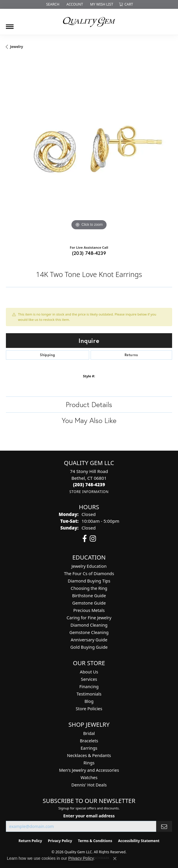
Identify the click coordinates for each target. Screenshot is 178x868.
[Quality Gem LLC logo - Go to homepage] (89, 22)
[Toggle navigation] (10, 24)
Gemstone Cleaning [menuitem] (89, 632)
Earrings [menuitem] (89, 748)
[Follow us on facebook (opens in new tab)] (85, 539)
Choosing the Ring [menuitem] (89, 588)
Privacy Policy (60, 841)
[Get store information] (89, 492)
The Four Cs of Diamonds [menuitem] (89, 574)
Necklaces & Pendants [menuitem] (89, 755)
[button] (52, 4)
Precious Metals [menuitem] (89, 610)
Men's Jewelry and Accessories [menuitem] (89, 770)
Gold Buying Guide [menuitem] (89, 647)
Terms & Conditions (95, 841)
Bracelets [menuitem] (89, 741)
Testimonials (89, 694)
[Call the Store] (89, 484)
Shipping (47, 355)
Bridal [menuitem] (89, 733)
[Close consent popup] (115, 859)
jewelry (17, 47)
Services (89, 679)
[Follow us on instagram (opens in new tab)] (93, 539)
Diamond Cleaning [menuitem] (89, 625)
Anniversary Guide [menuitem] (89, 640)
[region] (89, 149)
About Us (89, 672)
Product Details (89, 404)
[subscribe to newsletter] (164, 826)
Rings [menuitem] (89, 763)
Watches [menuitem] (89, 777)
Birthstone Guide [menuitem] (89, 596)
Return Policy (30, 841)
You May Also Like (89, 420)
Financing (89, 687)
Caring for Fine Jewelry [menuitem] (89, 618)
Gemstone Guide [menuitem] (89, 603)
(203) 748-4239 (89, 253)
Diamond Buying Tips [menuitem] (89, 581)
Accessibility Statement (139, 841)
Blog (89, 701)
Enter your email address (89, 816)
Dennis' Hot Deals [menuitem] (89, 785)
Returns (131, 355)
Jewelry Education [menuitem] (89, 566)
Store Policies (89, 709)
